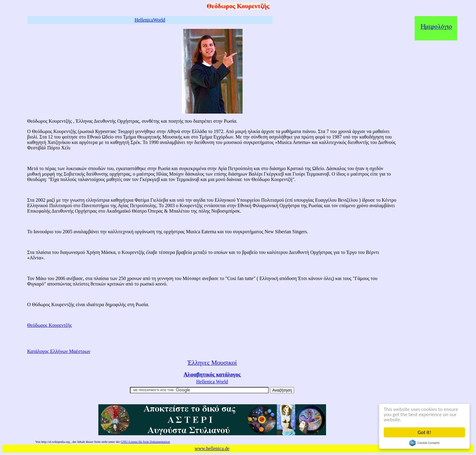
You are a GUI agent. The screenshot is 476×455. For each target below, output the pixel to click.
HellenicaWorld (150, 20)
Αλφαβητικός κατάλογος (212, 375)
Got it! (425, 432)
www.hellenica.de (212, 448)
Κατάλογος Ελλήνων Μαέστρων (59, 351)
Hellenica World (212, 382)
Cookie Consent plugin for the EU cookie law (425, 443)
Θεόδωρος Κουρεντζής (50, 325)
